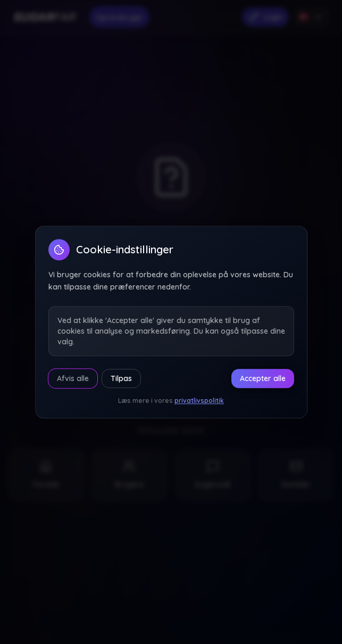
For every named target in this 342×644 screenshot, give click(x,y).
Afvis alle (73, 378)
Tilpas (121, 378)
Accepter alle (263, 378)
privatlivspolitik (199, 401)
